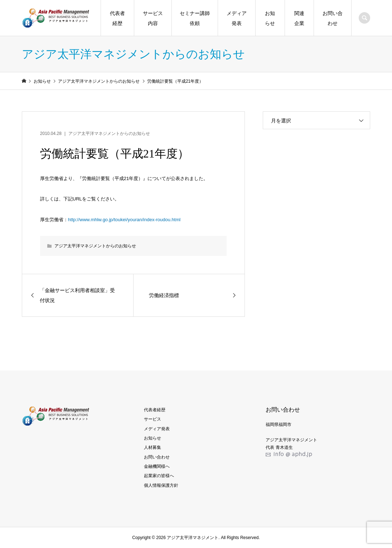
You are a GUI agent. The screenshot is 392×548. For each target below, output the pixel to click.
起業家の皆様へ (159, 476)
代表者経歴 (117, 18)
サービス (153, 419)
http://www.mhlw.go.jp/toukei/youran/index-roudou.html (124, 220)
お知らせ (270, 18)
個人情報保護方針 (161, 485)
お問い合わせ (333, 18)
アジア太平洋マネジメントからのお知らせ (109, 134)
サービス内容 (153, 18)
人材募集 (153, 447)
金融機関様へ (157, 466)
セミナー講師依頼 (195, 18)
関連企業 (299, 18)
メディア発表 (237, 18)
